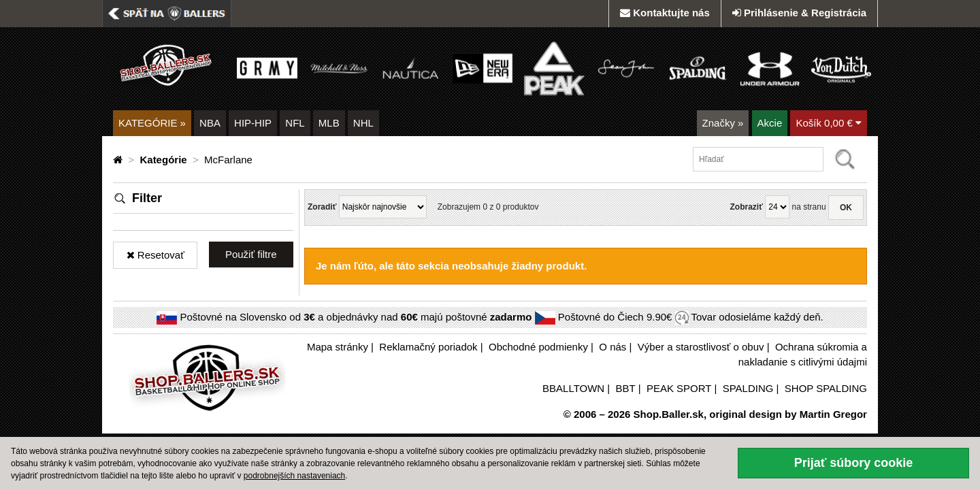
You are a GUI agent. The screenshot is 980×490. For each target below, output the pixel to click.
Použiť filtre (251, 254)
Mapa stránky (338, 347)
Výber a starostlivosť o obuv (701, 347)
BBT (626, 388)
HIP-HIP (253, 123)
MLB (329, 123)
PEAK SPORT (679, 388)
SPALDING (748, 388)
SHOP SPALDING (826, 388)
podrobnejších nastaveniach (294, 476)
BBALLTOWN (573, 388)
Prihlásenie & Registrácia (799, 13)
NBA (210, 123)
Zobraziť (746, 207)
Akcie (770, 123)
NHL (363, 123)
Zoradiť (322, 207)
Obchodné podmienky (538, 347)
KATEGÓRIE (152, 123)
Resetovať (156, 255)
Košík (829, 123)
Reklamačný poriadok (428, 347)
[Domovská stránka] (119, 160)
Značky (723, 123)
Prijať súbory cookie (854, 463)
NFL (295, 123)
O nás (612, 347)
